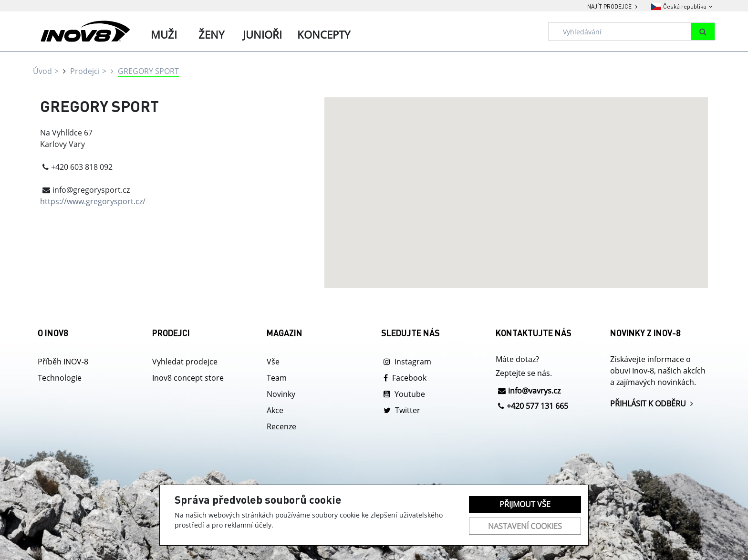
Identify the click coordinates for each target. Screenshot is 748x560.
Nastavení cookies (525, 526)
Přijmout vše (525, 504)
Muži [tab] (164, 34)
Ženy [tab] (211, 34)
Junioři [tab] (262, 34)
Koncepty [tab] (324, 34)
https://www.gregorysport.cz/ (93, 201)
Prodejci (85, 71)
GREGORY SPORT (148, 71)
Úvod (42, 71)
